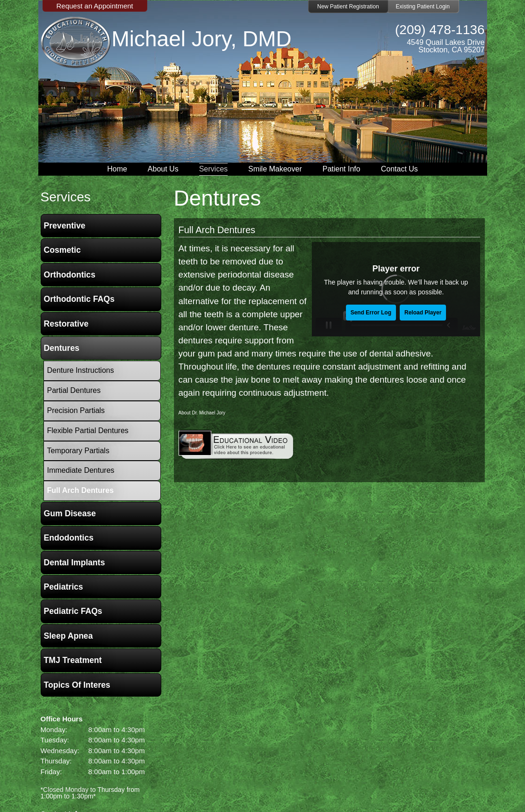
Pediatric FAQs (73, 611)
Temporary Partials (78, 451)
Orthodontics (70, 275)
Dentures (62, 348)
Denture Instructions (81, 370)
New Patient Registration (348, 7)
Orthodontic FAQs (79, 299)
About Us (163, 169)
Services (213, 169)
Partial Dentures (74, 390)
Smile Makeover (275, 169)
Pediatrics (64, 587)
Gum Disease (70, 513)
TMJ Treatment (73, 660)
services (66, 197)
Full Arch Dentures (217, 230)
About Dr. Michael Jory (202, 413)
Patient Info (342, 169)
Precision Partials (76, 410)
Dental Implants (75, 563)
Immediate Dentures (81, 470)
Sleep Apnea (68, 636)
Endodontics (69, 538)
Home (117, 169)
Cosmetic (62, 250)
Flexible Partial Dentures (88, 431)
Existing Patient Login (423, 7)
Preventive (65, 226)
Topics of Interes (77, 685)
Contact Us (399, 169)
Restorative (66, 324)
